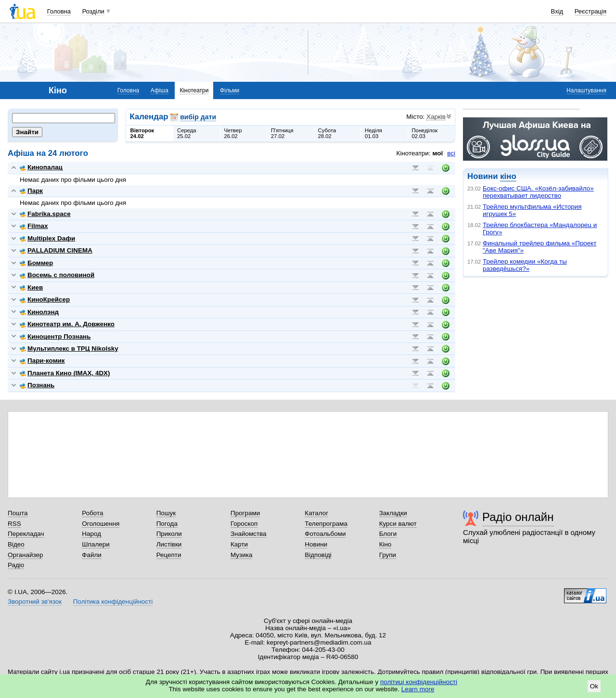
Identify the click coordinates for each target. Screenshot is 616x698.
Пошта (18, 513)
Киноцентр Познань (55, 336)
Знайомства (249, 534)
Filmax (34, 226)
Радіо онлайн (518, 517)
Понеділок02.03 (425, 133)
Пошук (166, 513)
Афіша (160, 90)
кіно (508, 176)
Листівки (169, 544)
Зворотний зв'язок (35, 602)
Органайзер (25, 555)
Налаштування (586, 90)
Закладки (393, 513)
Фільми (230, 90)
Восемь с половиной (57, 275)
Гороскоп (244, 524)
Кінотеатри (194, 90)
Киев (31, 287)
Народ (91, 534)
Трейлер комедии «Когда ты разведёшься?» (525, 265)
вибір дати (198, 117)
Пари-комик (42, 361)
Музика (241, 555)
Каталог (316, 513)
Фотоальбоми (325, 534)
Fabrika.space (45, 214)
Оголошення (101, 524)
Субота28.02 (327, 133)
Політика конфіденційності (113, 602)
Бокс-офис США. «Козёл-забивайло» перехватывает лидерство (538, 192)
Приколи (169, 534)
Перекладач (26, 534)
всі (451, 153)
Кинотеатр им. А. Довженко (67, 324)
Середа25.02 (187, 133)
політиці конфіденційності (419, 682)
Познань (37, 385)
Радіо (16, 565)
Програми (245, 513)
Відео (16, 544)
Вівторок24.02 (142, 133)
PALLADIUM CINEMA (56, 250)
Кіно (385, 544)
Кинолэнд (39, 312)
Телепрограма (326, 524)
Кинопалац (41, 167)
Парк (31, 191)
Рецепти (169, 555)
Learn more (418, 689)
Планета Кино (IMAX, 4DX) (65, 373)
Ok (594, 686)
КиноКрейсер (45, 299)
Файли (92, 555)
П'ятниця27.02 (282, 133)
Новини (316, 544)
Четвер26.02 (233, 133)
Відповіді (318, 555)
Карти (239, 544)
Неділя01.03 (373, 133)
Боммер (36, 263)
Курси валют (398, 524)
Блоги (388, 534)
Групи (388, 555)
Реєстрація (590, 11)
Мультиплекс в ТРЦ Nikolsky (69, 349)
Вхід (557, 11)
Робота (92, 513)
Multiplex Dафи (47, 238)
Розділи (93, 11)
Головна (59, 11)
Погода (167, 524)
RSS (14, 524)
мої (438, 153)
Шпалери (96, 544)
